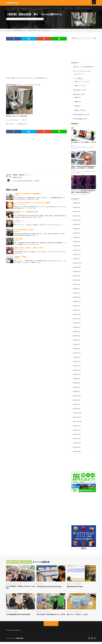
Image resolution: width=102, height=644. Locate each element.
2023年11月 (76, 320)
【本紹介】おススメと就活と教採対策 (83, 70)
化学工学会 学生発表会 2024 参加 (24, 233)
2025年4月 (76, 248)
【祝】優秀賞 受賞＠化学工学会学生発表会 (20, 616)
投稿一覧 (27, 178)
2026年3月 (76, 210)
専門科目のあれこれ (78, 97)
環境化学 (77, 109)
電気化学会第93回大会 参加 (76, 586)
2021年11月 (76, 417)
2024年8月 (76, 282)
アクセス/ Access (33, 11)
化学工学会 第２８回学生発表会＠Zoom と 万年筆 (50, 616)
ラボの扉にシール (19, 224)
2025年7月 (76, 235)
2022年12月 (76, 366)
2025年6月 (76, 240)
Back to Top (51, 626)
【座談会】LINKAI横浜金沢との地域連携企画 (27, 197)
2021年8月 (76, 430)
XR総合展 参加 (18, 242)
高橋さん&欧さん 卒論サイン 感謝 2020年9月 (29, 251)
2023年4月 (76, 349)
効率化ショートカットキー (81, 85)
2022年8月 (76, 383)
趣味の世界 (48, 11)
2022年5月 (76, 396)
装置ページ (15, 127)
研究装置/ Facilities (77, 8)
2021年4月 (76, 447)
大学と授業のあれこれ (79, 93)
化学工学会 (47, 612)
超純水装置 (39, 23)
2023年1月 (76, 362)
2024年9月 (76, 278)
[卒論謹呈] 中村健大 (21, 260)
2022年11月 (76, 371)
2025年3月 (76, 252)
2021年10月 (76, 421)
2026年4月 (76, 206)
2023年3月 (76, 354)
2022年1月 (76, 409)
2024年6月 (76, 290)
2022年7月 (76, 388)
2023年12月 (76, 316)
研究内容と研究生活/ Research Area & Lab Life (24, 8)
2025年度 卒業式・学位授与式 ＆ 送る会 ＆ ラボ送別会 (20, 587)
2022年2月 (76, 404)
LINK (41, 11)
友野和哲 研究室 (20, 640)
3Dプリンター (78, 78)
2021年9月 (76, 426)
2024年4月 (76, 299)
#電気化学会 (78, 583)
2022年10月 (76, 375)
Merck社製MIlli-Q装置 (31, 88)
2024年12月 (76, 265)
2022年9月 (76, 379)
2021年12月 (76, 413)
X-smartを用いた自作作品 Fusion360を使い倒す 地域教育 (32, 206)
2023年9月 (76, 328)
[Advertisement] (36, 65)
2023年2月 (76, 358)
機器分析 (77, 100)
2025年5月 (76, 244)
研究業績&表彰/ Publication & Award (17, 11)
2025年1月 (76, 261)
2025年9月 (76, 227)
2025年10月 (76, 223)
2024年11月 (76, 269)
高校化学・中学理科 (80, 113)
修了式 (16, 583)
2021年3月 (76, 451)
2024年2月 (76, 307)
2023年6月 (76, 341)
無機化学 (77, 105)
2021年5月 (76, 442)
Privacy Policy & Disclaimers (61, 11)
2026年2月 (76, 214)
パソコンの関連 (77, 82)
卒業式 (19, 583)
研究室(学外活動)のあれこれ (28, 23)
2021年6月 (76, 438)
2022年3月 (76, 400)
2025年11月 (76, 218)
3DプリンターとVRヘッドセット (81, 75)
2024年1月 (76, 311)
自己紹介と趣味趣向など (79, 122)
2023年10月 (76, 324)
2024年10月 (76, 273)
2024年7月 (76, 286)
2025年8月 (76, 231)
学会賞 (16, 612)
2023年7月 (76, 337)
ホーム (8, 8)
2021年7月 (76, 434)
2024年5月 (76, 295)
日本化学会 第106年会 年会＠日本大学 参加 (50, 587)
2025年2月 (76, 256)
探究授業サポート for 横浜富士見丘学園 (26, 215)
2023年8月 (76, 333)
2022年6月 (76, 392)
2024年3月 (76, 303)
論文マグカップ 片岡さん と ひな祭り (80, 614)
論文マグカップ (79, 612)
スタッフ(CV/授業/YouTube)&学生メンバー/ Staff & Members (54, 8)
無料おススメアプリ (80, 89)
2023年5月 (76, 345)
